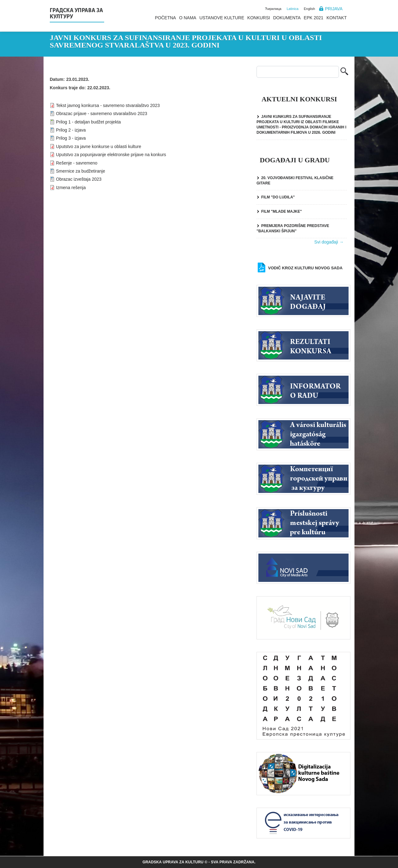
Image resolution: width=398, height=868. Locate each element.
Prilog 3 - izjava (71, 138)
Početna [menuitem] (165, 18)
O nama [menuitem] (188, 18)
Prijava (334, 9)
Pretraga (344, 72)
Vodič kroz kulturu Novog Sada (305, 268)
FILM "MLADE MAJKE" (282, 211)
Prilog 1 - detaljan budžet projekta (88, 122)
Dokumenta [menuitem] (287, 18)
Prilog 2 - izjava (71, 130)
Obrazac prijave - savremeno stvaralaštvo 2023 (102, 114)
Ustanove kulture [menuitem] (222, 18)
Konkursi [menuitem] (259, 18)
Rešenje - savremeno (77, 163)
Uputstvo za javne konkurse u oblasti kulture (99, 146)
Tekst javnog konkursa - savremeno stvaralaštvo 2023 (108, 105)
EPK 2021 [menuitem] (314, 18)
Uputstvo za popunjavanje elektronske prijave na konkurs (111, 155)
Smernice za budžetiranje (81, 171)
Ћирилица (273, 9)
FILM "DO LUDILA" (278, 197)
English (309, 9)
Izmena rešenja (71, 188)
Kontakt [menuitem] (337, 18)
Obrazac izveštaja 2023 (79, 179)
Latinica (293, 9)
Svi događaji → (329, 242)
